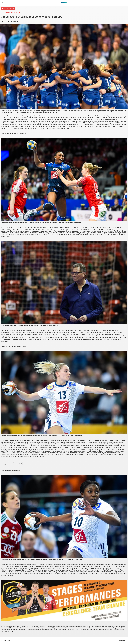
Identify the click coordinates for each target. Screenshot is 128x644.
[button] (3, 3)
